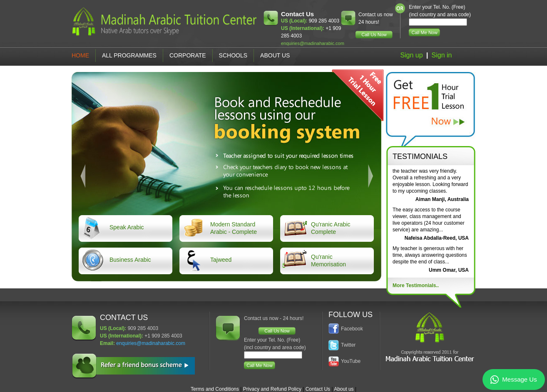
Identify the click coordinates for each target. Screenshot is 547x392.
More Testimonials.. (416, 285)
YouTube (351, 361)
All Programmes (129, 55)
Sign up (411, 55)
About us (344, 389)
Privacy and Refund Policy (272, 389)
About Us (275, 55)
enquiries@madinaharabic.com (313, 43)
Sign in (442, 55)
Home (80, 55)
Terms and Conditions (215, 389)
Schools (233, 55)
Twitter (348, 345)
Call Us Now (374, 35)
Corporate (188, 55)
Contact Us (318, 389)
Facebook (352, 329)
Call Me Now (425, 32)
